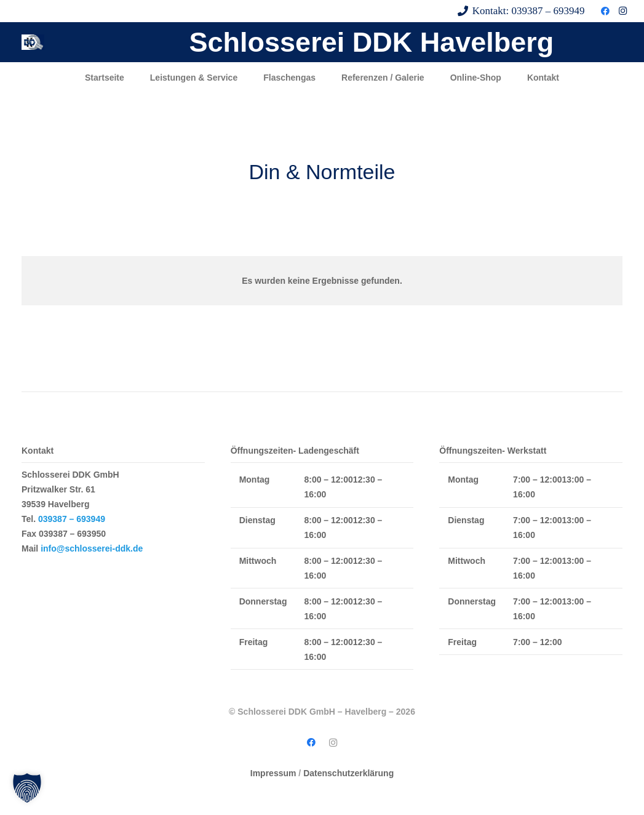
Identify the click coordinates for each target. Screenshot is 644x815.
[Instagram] (622, 11)
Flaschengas (289, 78)
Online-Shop (476, 78)
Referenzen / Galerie (383, 78)
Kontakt (543, 78)
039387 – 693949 (72, 519)
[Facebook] (605, 11)
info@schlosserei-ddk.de (92, 548)
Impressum (273, 773)
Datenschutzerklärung (348, 773)
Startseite (105, 78)
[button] (27, 788)
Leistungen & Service (194, 78)
